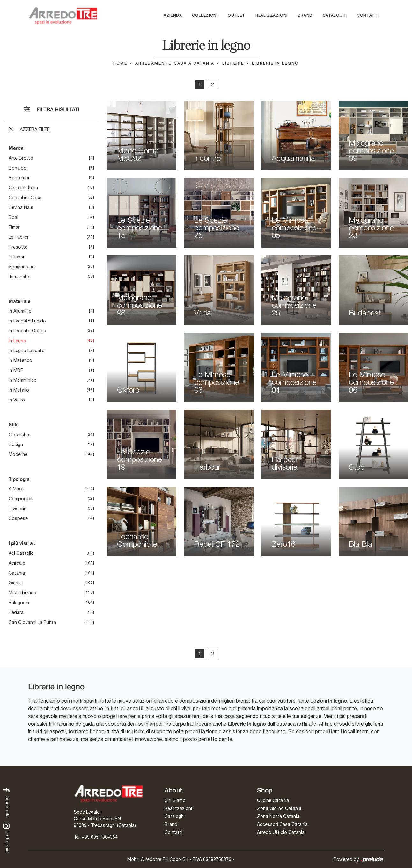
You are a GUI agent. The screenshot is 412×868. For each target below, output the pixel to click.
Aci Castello (21, 553)
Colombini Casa (25, 198)
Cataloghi (335, 15)
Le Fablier (19, 237)
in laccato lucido (27, 321)
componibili (21, 499)
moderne (18, 454)
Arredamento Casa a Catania (175, 64)
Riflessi (16, 257)
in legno (17, 341)
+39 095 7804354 (100, 837)
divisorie (18, 509)
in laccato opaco (27, 331)
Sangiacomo (22, 267)
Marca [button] (16, 148)
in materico (20, 360)
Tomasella (19, 277)
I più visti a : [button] (22, 543)
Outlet (236, 15)
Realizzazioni (272, 15)
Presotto (18, 247)
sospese (18, 518)
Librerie (233, 64)
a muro (16, 489)
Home (120, 64)
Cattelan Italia (23, 188)
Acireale (17, 563)
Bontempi (19, 178)
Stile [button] (14, 424)
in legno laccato (27, 351)
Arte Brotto (21, 158)
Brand (305, 15)
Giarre (15, 583)
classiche (19, 435)
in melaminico (23, 380)
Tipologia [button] (19, 479)
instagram (7, 837)
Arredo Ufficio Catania (281, 832)
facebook (7, 801)
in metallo (19, 390)
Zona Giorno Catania (279, 808)
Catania (17, 573)
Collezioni (205, 15)
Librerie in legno (275, 64)
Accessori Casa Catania (282, 824)
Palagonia (19, 603)
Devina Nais (21, 207)
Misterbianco (22, 593)
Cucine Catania (273, 800)
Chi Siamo (175, 800)
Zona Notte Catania (278, 816)
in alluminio (20, 311)
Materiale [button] (20, 301)
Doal (13, 217)
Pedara (16, 612)
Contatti (368, 15)
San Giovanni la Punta (32, 622)
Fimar (14, 227)
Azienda (173, 15)
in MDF (16, 370)
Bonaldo (18, 168)
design (16, 445)
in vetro (17, 400)
